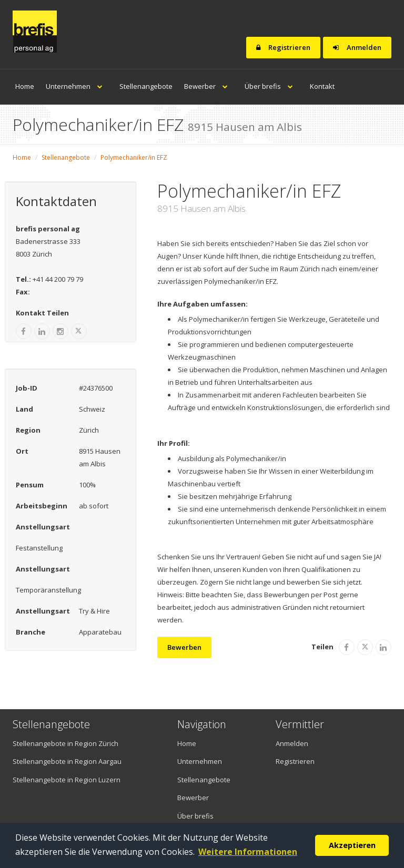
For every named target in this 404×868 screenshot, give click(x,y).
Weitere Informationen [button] (248, 852)
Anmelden (357, 47)
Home (25, 86)
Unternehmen (77, 86)
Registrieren (283, 47)
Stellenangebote (146, 86)
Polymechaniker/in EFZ (134, 157)
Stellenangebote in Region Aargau (67, 761)
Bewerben (184, 647)
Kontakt (322, 86)
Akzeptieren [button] (352, 845)
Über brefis (271, 86)
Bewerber (209, 86)
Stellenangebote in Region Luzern (67, 780)
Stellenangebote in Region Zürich (65, 743)
